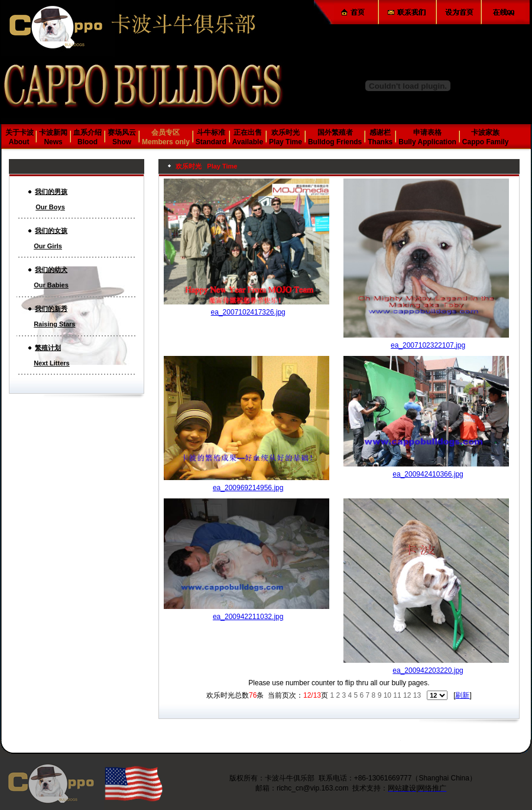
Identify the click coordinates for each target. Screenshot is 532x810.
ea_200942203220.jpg (428, 670)
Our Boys (50, 207)
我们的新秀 (51, 309)
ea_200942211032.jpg (248, 617)
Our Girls (48, 246)
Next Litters (52, 363)
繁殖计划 (48, 348)
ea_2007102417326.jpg (248, 312)
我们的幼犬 (51, 270)
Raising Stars (54, 324)
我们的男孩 (51, 192)
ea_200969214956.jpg (248, 488)
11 (397, 695)
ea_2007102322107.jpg (428, 345)
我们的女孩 (51, 231)
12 (407, 695)
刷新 (462, 695)
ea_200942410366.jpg (428, 474)
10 (387, 695)
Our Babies (51, 285)
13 (417, 695)
